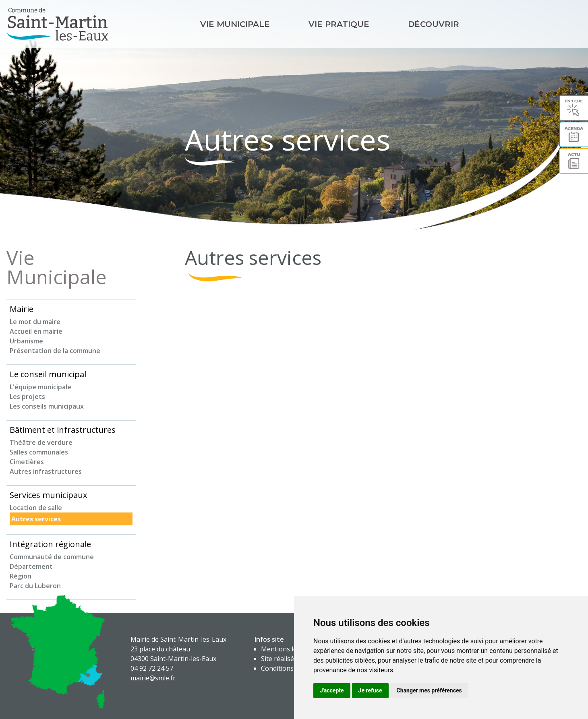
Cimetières (27, 462)
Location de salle (36, 508)
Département (31, 566)
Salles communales (39, 452)
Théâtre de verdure (41, 442)
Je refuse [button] (370, 690)
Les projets (27, 397)
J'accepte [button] (332, 690)
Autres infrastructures (46, 471)
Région (21, 576)
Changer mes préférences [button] (429, 690)
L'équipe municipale (40, 387)
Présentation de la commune (55, 351)
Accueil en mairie (36, 331)
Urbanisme (26, 341)
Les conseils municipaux (47, 406)
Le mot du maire (35, 322)
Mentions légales (287, 649)
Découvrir (434, 24)
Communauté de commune (52, 557)
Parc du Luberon (35, 586)
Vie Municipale (235, 24)
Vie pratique (339, 24)
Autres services (36, 519)
